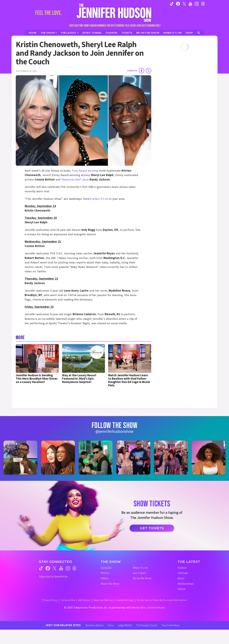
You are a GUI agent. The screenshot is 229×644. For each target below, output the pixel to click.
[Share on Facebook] (142, 71)
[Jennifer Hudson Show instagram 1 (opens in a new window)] (20, 458)
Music (181, 578)
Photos (105, 573)
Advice (181, 589)
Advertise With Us (103, 600)
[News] (70, 33)
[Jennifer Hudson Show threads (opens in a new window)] (74, 568)
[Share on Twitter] (149, 71)
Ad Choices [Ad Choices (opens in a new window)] (84, 600)
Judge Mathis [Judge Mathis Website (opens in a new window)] (125, 625)
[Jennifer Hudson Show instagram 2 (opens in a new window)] (58, 458)
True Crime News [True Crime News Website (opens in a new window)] (170, 625)
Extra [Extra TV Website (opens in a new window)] (111, 625)
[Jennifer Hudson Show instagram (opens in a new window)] (197, 4)
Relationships (186, 584)
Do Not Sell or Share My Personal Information (162, 600)
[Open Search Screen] (199, 33)
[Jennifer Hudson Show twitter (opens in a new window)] (184, 4)
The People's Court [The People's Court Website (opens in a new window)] (147, 625)
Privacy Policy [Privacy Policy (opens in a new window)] (50, 600)
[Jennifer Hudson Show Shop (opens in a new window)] (189, 33)
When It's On (140, 568)
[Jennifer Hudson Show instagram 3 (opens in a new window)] (96, 458)
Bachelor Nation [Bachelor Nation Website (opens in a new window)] (95, 625)
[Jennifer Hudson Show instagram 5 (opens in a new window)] (171, 458)
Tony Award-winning (85, 171)
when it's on (100, 199)
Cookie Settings (125, 600)
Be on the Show (142, 578)
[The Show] (49, 33)
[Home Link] (114, 13)
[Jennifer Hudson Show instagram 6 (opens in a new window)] (209, 458)
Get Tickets (152, 528)
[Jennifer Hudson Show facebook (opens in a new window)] (178, 4)
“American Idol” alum (75, 180)
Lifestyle (183, 573)
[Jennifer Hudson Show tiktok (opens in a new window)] (172, 4)
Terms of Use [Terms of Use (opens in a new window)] (68, 600)
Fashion (182, 568)
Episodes (106, 568)
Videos (105, 578)
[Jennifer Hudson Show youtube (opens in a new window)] (190, 4)
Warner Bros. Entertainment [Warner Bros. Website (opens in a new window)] (148, 608)
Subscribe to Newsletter (53, 577)
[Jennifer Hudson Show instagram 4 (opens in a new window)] (133, 458)
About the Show (110, 584)
